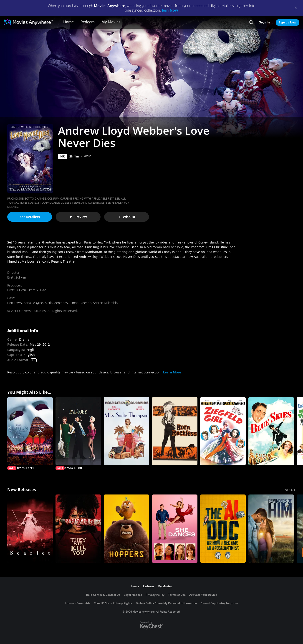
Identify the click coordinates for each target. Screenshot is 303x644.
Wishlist (127, 217)
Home (68, 22)
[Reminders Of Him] (271, 529)
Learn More (172, 372)
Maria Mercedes (56, 303)
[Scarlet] (30, 529)
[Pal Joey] (78, 434)
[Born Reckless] (175, 431)
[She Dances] (175, 529)
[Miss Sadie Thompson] (126, 431)
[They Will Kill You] (78, 529)
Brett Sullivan (17, 277)
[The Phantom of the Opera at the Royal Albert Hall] (30, 434)
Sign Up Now (288, 22)
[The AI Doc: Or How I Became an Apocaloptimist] (223, 529)
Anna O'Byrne (33, 303)
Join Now (170, 10)
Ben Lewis (15, 303)
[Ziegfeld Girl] (223, 431)
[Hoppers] (126, 529)
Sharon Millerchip (105, 303)
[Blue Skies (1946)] (271, 431)
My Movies (111, 22)
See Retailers (30, 217)
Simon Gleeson (80, 303)
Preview (78, 217)
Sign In (264, 22)
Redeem (88, 22)
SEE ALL (290, 490)
